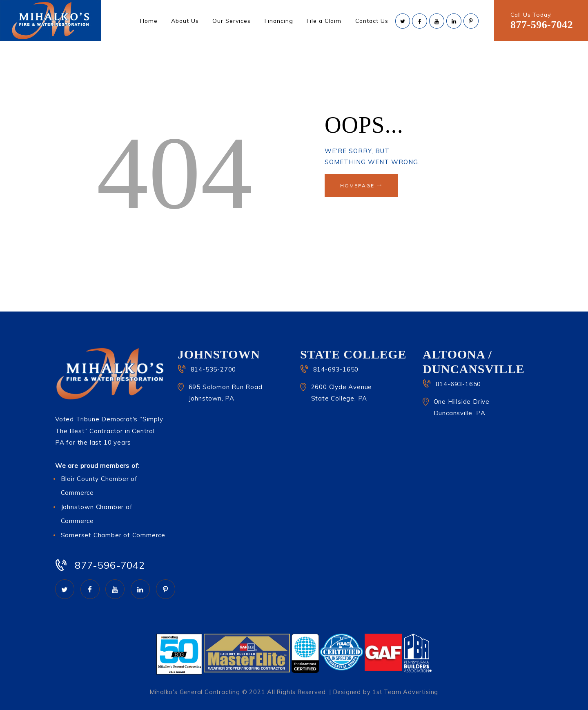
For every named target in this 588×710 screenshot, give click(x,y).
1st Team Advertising (405, 692)
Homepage (357, 186)
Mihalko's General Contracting (195, 692)
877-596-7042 (542, 25)
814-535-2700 (214, 369)
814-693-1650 (336, 369)
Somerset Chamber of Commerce (113, 535)
